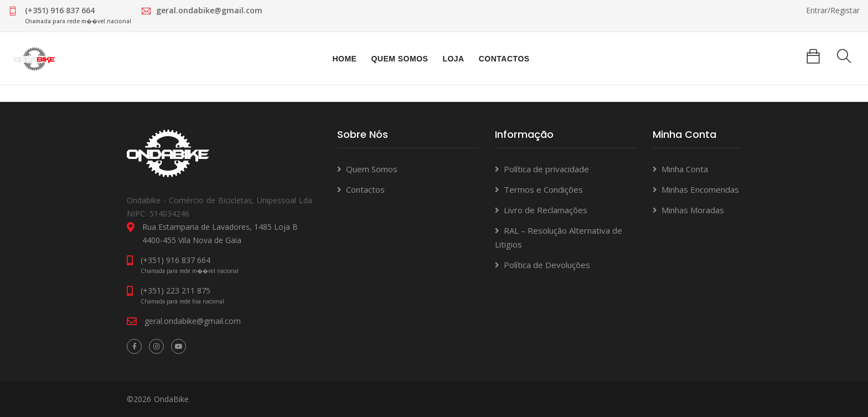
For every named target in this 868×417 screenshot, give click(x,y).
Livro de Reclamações (546, 210)
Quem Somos (399, 59)
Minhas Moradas (693, 210)
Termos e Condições (543, 189)
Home (344, 59)
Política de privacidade (546, 169)
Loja (453, 59)
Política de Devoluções (547, 265)
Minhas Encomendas (700, 189)
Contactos (504, 59)
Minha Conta (685, 169)
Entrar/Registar (833, 10)
